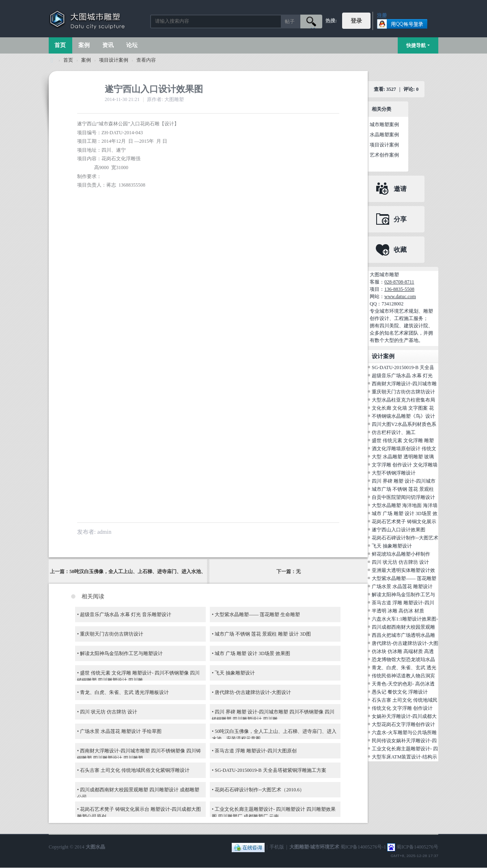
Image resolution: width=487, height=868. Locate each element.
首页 (60, 45)
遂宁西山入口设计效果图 (399, 530)
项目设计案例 (114, 60)
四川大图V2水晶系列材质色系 (404, 424)
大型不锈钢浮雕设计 (394, 473)
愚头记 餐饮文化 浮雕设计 (400, 692)
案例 (84, 45)
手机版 (277, 847)
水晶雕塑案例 (384, 135)
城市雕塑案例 (384, 125)
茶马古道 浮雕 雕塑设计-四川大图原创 (256, 751)
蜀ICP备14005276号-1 (363, 847)
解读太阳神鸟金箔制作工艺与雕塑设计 (121, 653)
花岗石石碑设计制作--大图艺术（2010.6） (260, 790)
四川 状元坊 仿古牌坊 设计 (109, 712)
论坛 (132, 45)
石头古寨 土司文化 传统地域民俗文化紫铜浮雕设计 (135, 770)
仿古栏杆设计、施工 (394, 432)
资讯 (108, 45)
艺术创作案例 (384, 155)
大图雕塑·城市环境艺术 (314, 847)
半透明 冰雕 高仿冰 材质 (398, 611)
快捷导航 (416, 45)
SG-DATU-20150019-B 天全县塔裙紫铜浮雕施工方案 (270, 770)
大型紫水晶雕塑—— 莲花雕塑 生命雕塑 (257, 614)
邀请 (400, 189)
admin (104, 532)
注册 (382, 15)
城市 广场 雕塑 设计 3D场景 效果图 (252, 653)
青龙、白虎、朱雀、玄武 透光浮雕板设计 (124, 692)
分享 (400, 219)
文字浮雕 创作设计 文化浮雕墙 (405, 465)
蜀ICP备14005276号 (417, 847)
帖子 (290, 21)
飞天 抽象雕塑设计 (235, 673)
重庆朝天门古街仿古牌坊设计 (112, 634)
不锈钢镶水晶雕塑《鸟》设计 (403, 416)
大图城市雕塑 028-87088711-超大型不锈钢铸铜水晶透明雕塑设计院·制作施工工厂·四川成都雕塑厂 (52, 60)
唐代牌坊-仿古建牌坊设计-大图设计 (253, 692)
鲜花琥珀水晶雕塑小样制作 (401, 554)
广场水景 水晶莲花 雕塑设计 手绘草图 (121, 731)
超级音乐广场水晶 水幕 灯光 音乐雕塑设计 (126, 614)
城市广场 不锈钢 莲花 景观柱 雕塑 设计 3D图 (263, 634)
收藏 (400, 250)
